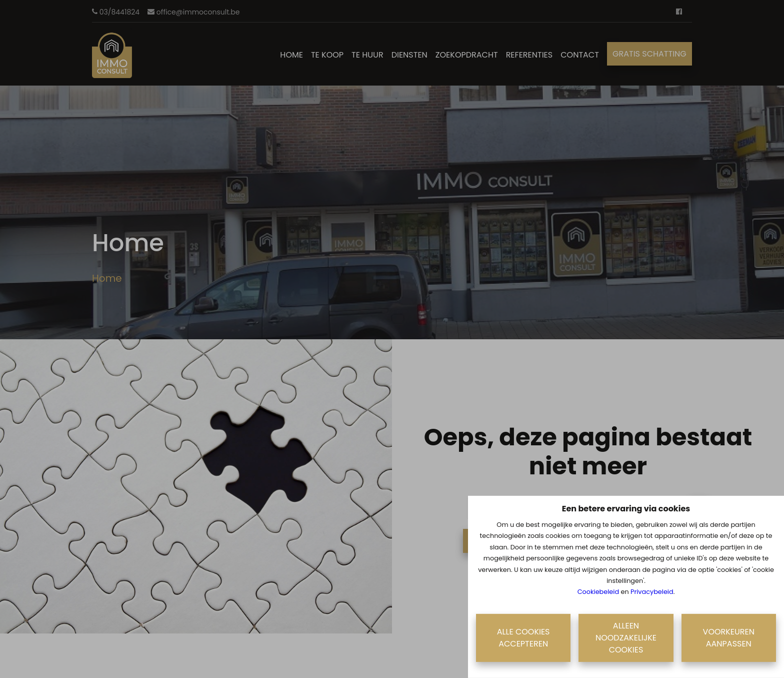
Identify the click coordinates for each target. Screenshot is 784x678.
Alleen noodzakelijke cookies (626, 638)
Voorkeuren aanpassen (729, 638)
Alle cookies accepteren (523, 638)
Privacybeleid (652, 592)
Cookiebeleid (598, 592)
